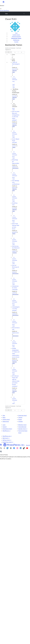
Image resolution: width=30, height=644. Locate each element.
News (4, 418)
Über (4, 416)
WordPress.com (7, 436)
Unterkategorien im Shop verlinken (16, 309)
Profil (16, 33)
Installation (15, 253)
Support (5, 427)
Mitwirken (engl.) (22, 425)
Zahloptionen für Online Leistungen (15, 288)
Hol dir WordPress (4, 10)
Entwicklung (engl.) (7, 429)
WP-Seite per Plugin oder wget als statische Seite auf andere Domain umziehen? (16, 381)
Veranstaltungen (22, 427)
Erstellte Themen (16, 35)
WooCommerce (15, 168)
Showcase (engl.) (23, 416)
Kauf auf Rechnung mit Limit (15, 267)
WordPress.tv (6, 431)
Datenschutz (6, 421)
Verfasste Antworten (16, 37)
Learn (4, 425)
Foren (6, 14)
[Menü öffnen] (1, 9)
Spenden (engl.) (23, 429)
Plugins (14, 147)
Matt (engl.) (6, 438)
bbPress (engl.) (7, 440)
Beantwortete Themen (16, 38)
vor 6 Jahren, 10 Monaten (15, 78)
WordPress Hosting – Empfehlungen (16, 91)
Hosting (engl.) (6, 420)
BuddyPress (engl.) (8, 442)
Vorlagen (21, 421)
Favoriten (16, 42)
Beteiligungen (16, 40)
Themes (20, 418)
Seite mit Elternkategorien (16, 64)
